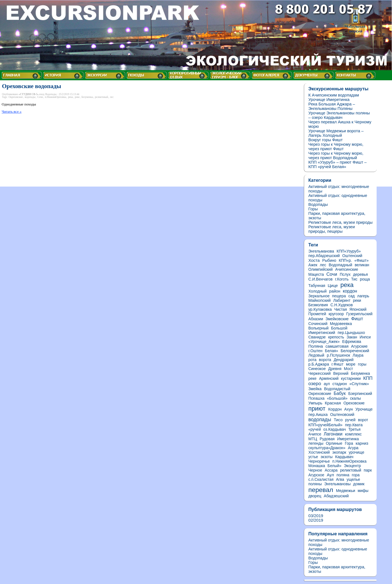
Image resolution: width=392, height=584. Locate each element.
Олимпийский (321, 269)
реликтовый (101, 97)
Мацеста (316, 275)
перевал (321, 490)
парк (368, 470)
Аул (330, 475)
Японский (358, 309)
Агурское (316, 475)
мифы (363, 491)
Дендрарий (343, 360)
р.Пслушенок (338, 355)
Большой (339, 328)
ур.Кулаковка (320, 309)
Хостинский (319, 452)
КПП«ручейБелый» (325, 425)
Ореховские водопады (31, 86)
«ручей (315, 429)
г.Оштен (315, 351)
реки (357, 301)
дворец (315, 496)
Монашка (317, 466)
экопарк (339, 452)
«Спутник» (359, 384)
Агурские (359, 346)
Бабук (340, 393)
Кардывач (344, 457)
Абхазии (316, 319)
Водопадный (341, 265)
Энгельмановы (337, 484)
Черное (315, 470)
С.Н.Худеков (342, 305)
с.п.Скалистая (321, 480)
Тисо (338, 420)
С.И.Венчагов (321, 279)
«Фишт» (362, 261)
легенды (316, 443)
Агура (353, 448)
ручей (350, 420)
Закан (352, 337)
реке (77, 97)
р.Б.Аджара (319, 364)
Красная (333, 403)
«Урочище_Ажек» (324, 342)
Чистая (341, 309)
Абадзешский (336, 496)
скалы (355, 398)
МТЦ (313, 439)
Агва (340, 480)
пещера (339, 296)
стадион (340, 384)
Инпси (365, 337)
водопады (30, 97)
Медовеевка (341, 324)
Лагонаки (333, 434)
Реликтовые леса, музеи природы (341, 222)
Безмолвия (318, 305)
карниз (362, 443)
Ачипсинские (347, 269)
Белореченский (355, 351)
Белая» (331, 351)
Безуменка (87, 97)
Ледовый (316, 355)
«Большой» (337, 398)
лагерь (363, 296)
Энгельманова (321, 251)
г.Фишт (338, 364)
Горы (313, 209)
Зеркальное (319, 296)
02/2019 (316, 520)
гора (356, 475)
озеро (315, 384)
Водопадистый (337, 389)
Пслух (345, 275)
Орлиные (334, 443)
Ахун (348, 409)
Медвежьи (346, 491)
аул (327, 384)
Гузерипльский (360, 314)
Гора (349, 443)
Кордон (335, 409)
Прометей (317, 314)
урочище (356, 452)
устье (313, 457)
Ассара (331, 470)
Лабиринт (342, 301)
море (351, 364)
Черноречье (319, 461)
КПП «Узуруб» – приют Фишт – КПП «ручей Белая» (337, 164)
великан (362, 265)
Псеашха (316, 398)
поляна (343, 475)
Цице (333, 285)
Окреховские (16, 97)
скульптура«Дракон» (327, 448)
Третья (354, 429)
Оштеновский (342, 415)
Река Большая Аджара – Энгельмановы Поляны (332, 106)
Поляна (316, 346)
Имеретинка (348, 439)
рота (312, 360)
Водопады (51, 94)
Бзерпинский (360, 394)
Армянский (329, 379)
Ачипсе (315, 434)
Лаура (358, 355)
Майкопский (320, 300)
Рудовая (327, 439)
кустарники (351, 379)
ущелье (353, 480)
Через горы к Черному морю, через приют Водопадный (336, 156)
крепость (336, 337)
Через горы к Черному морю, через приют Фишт (336, 147)
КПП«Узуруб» (349, 251)
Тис (354, 279)
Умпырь (315, 403)
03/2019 (316, 516)
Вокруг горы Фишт (326, 140)
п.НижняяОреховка (55, 97)
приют (317, 409)
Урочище (364, 409)
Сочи (40, 97)
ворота (325, 360)
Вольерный (318, 328)
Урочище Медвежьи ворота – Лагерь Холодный (336, 133)
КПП (368, 378)
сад (352, 296)
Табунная (317, 286)
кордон (350, 291)
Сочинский (318, 324)
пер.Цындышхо (351, 333)
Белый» (335, 466)
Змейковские (337, 319)
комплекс (353, 434)
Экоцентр (352, 466)
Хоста (314, 260)
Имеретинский (322, 333)
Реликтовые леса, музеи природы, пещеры (332, 229)
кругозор (336, 314)
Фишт (357, 319)
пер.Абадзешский (324, 256)
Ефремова (352, 342)
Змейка (315, 389)
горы (362, 364)
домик (359, 484)
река (70, 97)
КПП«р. (345, 261)
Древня (335, 369)
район (335, 291)
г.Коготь (342, 279)
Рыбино (329, 261)
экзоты (327, 457)
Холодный (317, 291)
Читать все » (12, 111)
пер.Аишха (318, 415)
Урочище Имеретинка (329, 100)
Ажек (313, 265)
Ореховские (354, 403)
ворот (363, 420)
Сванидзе (317, 337)
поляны (315, 484)
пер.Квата (354, 425)
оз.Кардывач (335, 429)
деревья (361, 275)
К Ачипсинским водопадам (334, 95)
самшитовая (337, 346)
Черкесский (320, 373)
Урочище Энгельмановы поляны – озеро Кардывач (339, 115)
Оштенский (352, 256)
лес (112, 97)
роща (365, 279)
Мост (348, 369)
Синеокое (317, 369)
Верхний (341, 374)
